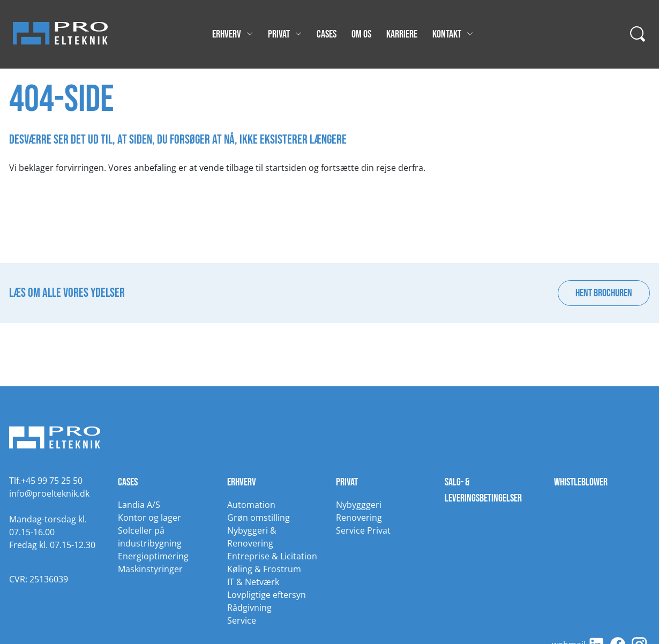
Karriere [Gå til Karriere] (402, 34)
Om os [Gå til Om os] (361, 34)
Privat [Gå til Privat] (285, 34)
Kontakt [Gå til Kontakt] (453, 34)
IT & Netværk (253, 582)
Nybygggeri (359, 505)
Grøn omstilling (259, 518)
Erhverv (242, 482)
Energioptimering (153, 556)
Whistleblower (581, 482)
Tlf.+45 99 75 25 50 (46, 481)
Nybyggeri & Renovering (252, 537)
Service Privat (363, 530)
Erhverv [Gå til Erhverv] (233, 34)
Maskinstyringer (150, 569)
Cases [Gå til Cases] (327, 34)
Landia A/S (139, 505)
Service (242, 620)
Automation (251, 505)
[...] (638, 34)
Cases (128, 482)
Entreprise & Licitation (272, 556)
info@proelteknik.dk (49, 493)
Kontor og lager (149, 518)
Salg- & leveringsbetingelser (483, 490)
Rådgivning (249, 608)
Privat (347, 482)
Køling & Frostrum (264, 569)
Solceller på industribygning (150, 537)
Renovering (359, 518)
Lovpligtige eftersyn (267, 595)
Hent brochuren (604, 293)
